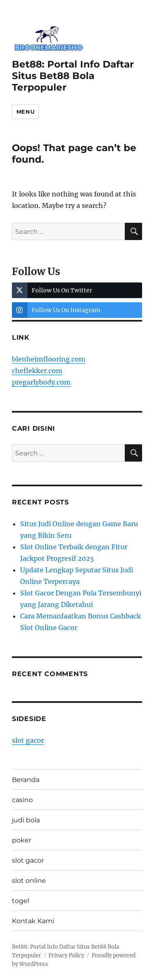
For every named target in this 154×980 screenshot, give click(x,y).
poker (22, 840)
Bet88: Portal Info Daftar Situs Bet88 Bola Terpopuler (73, 76)
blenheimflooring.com (49, 359)
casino (22, 800)
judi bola (26, 820)
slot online (29, 881)
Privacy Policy (66, 955)
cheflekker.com (37, 371)
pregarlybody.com (41, 382)
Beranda (26, 780)
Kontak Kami (33, 921)
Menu (25, 112)
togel (21, 901)
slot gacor (28, 740)
